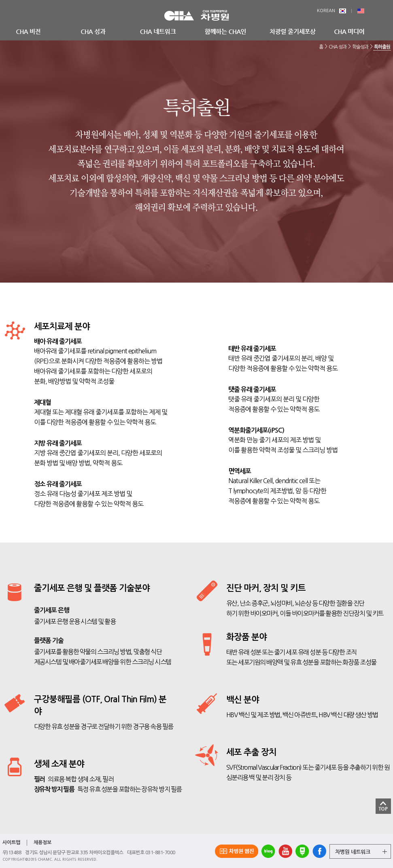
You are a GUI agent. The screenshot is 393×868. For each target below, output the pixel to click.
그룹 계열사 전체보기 (360, 851)
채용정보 (42, 843)
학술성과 (360, 47)
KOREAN (331, 11)
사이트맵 (11, 843)
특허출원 (382, 47)
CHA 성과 (338, 47)
